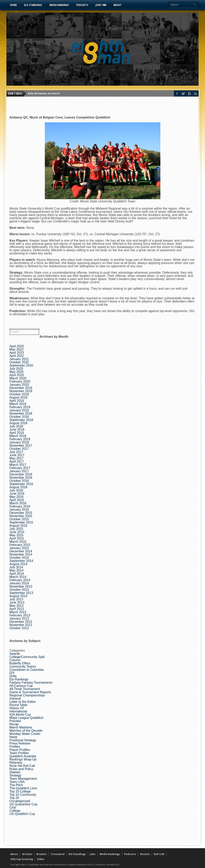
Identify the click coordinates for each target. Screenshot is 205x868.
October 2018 (19, 417)
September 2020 (21, 365)
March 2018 (18, 436)
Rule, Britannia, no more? (44, 93)
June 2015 (17, 532)
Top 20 (14, 798)
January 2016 (19, 510)
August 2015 (18, 526)
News (13, 737)
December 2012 (21, 622)
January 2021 (19, 359)
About (118, 5)
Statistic (15, 772)
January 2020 (19, 385)
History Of (17, 708)
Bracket (42, 854)
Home (13, 5)
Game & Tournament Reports (30, 692)
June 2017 (17, 455)
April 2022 (17, 356)
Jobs (93, 854)
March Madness (21, 727)
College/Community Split (27, 657)
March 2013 (18, 612)
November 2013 (21, 586)
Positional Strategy (23, 740)
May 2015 (16, 535)
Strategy (15, 775)
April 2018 (17, 433)
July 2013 (16, 599)
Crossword (58, 854)
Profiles (15, 747)
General (15, 699)
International (18, 711)
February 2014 (20, 580)
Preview (15, 721)
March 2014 (18, 577)
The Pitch (16, 785)
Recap (14, 724)
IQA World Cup (20, 715)
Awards (15, 654)
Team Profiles (19, 753)
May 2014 (16, 570)
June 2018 (17, 429)
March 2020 (18, 378)
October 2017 (19, 449)
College (15, 811)
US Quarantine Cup (23, 804)
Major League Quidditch (26, 718)
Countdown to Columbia (27, 670)
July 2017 (16, 452)
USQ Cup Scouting (22, 859)
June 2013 (17, 602)
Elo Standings (33, 5)
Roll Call (159, 854)
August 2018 (18, 423)
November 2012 (21, 625)
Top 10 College (20, 791)
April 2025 (17, 346)
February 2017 (20, 468)
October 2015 (19, 519)
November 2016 (21, 478)
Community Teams (23, 667)
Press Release (20, 743)
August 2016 (18, 487)
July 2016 (16, 490)
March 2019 (18, 404)
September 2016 (21, 484)
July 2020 (16, 369)
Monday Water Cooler (25, 734)
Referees (16, 763)
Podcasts (82, 5)
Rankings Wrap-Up (23, 759)
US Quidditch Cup (22, 814)
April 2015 (17, 538)
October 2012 (19, 628)
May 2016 (16, 497)
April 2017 (17, 462)
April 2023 (17, 353)
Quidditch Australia (23, 756)
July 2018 (16, 426)
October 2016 (19, 481)
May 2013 (16, 606)
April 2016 (17, 500)
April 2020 (17, 375)
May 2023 (16, 349)
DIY (12, 673)
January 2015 (19, 548)
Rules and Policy (21, 769)
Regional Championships (27, 695)
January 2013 (19, 618)
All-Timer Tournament (25, 689)
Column (15, 660)
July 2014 (16, 567)
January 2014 (19, 583)
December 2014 (21, 551)
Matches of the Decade (26, 731)
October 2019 (19, 394)
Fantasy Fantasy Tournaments (31, 683)
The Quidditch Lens (23, 788)
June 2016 (17, 494)
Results (145, 854)
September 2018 (21, 420)
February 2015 (20, 545)
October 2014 (19, 558)
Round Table (18, 705)
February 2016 (20, 506)
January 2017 (19, 471)
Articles (27, 854)
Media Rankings (59, 5)
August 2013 (18, 596)
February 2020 (20, 381)
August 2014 (18, 564)
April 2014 (17, 574)
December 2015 (21, 513)
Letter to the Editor (23, 702)
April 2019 (17, 401)
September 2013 (21, 593)
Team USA (17, 782)
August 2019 (18, 397)
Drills (13, 676)
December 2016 (21, 474)
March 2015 (18, 542)
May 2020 (16, 372)
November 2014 (21, 554)
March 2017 (18, 465)
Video (41, 859)
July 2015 (16, 529)
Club (13, 807)
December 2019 (21, 388)
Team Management (23, 779)
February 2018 (20, 439)
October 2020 (19, 362)
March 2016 (18, 503)
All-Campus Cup (21, 686)
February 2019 (20, 407)
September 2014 (21, 561)
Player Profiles (20, 750)
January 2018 (19, 442)
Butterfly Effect (20, 663)
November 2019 (21, 391)
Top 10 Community (23, 795)
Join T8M (101, 5)
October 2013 (19, 590)
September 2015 (21, 522)
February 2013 (20, 615)
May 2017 (16, 458)
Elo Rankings (19, 679)
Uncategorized (20, 801)
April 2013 (17, 609)
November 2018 (21, 413)
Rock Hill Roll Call (22, 766)
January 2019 (19, 410)
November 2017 (21, 446)
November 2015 (21, 516)
